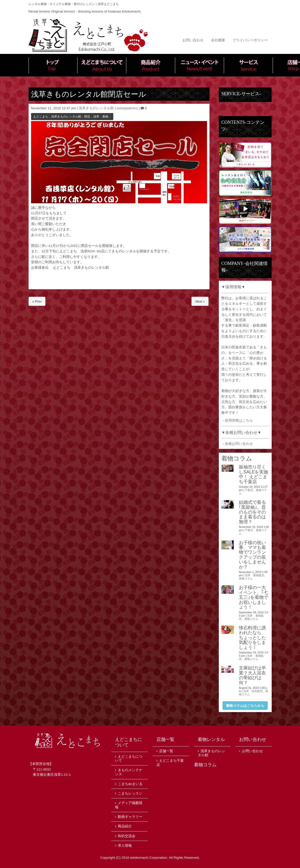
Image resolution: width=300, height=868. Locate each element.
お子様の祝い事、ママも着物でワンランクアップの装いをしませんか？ (252, 555)
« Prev (37, 301)
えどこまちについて (102, 65)
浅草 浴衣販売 (253, 691)
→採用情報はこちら (237, 420)
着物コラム (246, 578)
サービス (248, 65)
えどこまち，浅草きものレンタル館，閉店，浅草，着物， (72, 117)
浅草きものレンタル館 (96, 108)
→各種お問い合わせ (237, 444)
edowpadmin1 (127, 108)
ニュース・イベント (200, 65)
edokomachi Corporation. (149, 858)
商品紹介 (151, 65)
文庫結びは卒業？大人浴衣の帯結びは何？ (252, 675)
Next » (200, 301)
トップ (53, 65)
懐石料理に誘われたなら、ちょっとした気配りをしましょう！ (252, 638)
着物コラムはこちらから (245, 706)
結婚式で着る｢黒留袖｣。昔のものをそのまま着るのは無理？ (252, 512)
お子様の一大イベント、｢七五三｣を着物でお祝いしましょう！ (254, 597)
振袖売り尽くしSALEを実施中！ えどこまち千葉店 (254, 474)
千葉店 (249, 490)
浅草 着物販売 (255, 575)
